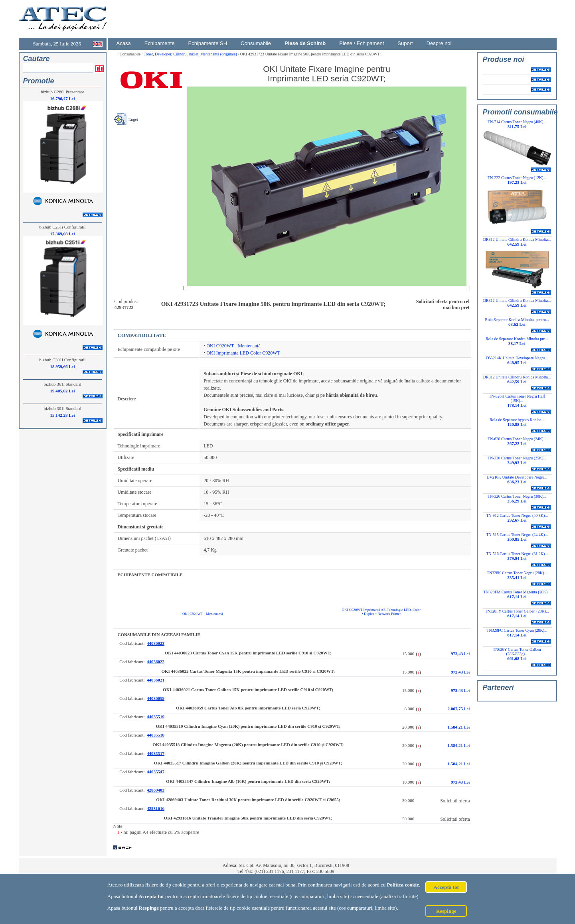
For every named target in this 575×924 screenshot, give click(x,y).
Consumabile (256, 43)
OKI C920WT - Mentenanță (233, 346)
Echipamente (160, 43)
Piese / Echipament (362, 43)
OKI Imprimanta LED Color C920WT (243, 353)
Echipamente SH (208, 43)
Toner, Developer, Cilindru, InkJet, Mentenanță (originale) (191, 54)
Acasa (124, 43)
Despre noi (439, 43)
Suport (405, 43)
